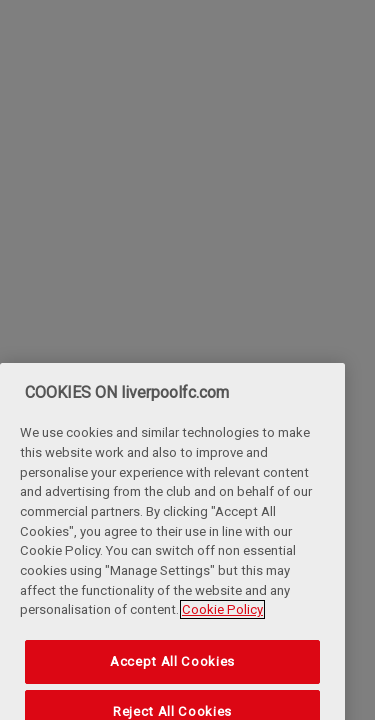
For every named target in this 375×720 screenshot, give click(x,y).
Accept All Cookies (172, 673)
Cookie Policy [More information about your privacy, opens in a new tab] (222, 622)
